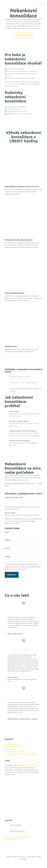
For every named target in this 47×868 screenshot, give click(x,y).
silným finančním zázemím (28, 765)
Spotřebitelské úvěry (13, 744)
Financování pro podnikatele (16, 752)
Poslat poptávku (24, 35)
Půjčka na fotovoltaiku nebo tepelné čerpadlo (22, 754)
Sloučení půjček (12, 749)
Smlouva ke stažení (11, 839)
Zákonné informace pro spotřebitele (17, 837)
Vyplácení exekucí (12, 747)
